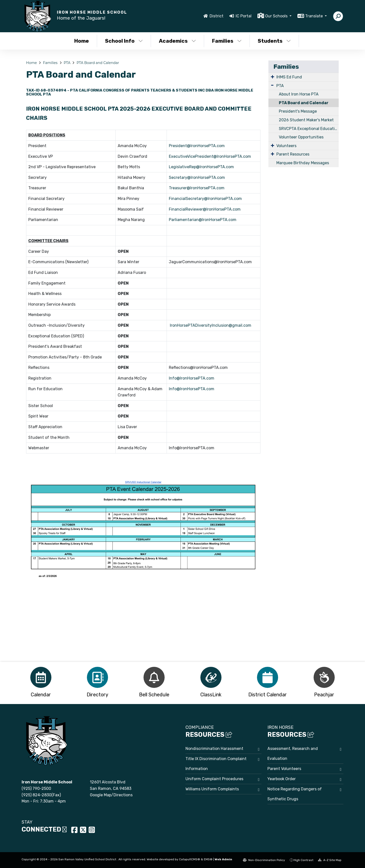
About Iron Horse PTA (299, 94)
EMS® (208, 859)
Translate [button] (314, 16)
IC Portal (244, 16)
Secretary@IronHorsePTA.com (197, 177)
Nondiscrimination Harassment (214, 749)
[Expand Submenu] (273, 77)
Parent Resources (293, 154)
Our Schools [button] (277, 16)
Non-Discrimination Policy (264, 860)
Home (82, 41)
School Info (124, 41)
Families (227, 41)
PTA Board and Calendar (98, 63)
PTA (67, 63)
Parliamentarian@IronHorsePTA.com (203, 220)
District (217, 16)
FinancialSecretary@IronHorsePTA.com (205, 199)
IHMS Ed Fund (289, 77)
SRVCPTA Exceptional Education (309, 129)
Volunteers (286, 146)
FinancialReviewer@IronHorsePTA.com (205, 209)
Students (274, 41)
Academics (177, 41)
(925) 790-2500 (36, 788)
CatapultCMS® (190, 859)
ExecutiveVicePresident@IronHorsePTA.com (210, 156)
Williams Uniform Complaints (212, 789)
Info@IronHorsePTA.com (192, 378)
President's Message (298, 111)
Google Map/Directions (111, 795)
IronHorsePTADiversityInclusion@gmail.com (211, 325)
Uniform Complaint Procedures (214, 779)
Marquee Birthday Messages (303, 163)
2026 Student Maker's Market (306, 120)
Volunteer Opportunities (301, 137)
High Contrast (303, 860)
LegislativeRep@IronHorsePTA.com (201, 167)
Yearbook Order (282, 779)
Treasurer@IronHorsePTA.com (197, 188)
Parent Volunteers (284, 769)
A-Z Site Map (330, 860)
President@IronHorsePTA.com (197, 146)
